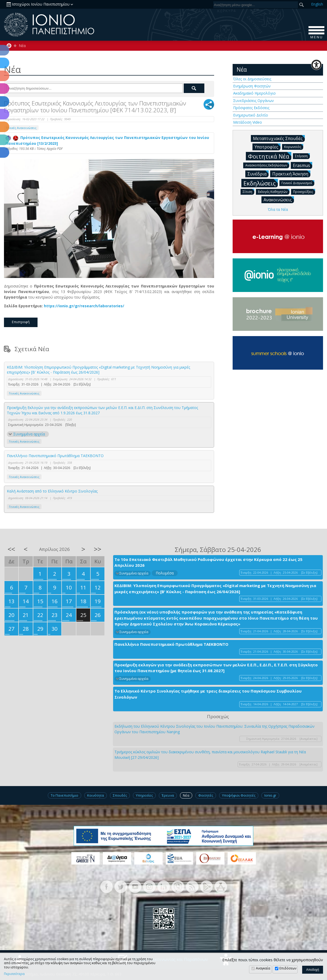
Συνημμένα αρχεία (29, 434)
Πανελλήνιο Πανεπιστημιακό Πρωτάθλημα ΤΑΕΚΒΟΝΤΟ (55, 456)
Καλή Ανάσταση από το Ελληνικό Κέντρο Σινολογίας (52, 491)
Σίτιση (248, 191)
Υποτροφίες (268, 147)
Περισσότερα (14, 974)
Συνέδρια (258, 174)
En (317, 4)
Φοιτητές (206, 795)
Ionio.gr (270, 795)
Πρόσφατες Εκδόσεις (251, 108)
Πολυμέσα (165, 573)
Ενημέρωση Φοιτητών (252, 86)
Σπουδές (120, 795)
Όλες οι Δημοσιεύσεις (252, 79)
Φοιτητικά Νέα (270, 156)
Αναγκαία (263, 968)
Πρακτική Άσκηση (291, 174)
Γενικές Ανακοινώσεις (21, 128)
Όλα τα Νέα (278, 209)
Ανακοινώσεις (279, 199)
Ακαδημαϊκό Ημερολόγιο (254, 93)
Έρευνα (168, 795)
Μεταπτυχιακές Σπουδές (279, 138)
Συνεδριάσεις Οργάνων (254, 101)
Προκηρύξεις (304, 191)
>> (98, 549)
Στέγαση (302, 156)
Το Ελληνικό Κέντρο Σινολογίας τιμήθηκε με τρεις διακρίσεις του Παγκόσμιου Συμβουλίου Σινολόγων (208, 694)
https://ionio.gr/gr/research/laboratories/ (84, 306)
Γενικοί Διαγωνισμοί (298, 183)
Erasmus (303, 165)
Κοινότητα (96, 795)
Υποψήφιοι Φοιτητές (239, 795)
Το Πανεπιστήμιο (65, 795)
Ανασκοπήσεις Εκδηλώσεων (267, 165)
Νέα (22, 46)
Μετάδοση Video (248, 122)
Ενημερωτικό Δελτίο (251, 115)
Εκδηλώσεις (261, 183)
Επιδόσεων (288, 968)
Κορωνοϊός (294, 147)
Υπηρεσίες (144, 795)
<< (11, 549)
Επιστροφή (21, 322)
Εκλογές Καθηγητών (274, 191)
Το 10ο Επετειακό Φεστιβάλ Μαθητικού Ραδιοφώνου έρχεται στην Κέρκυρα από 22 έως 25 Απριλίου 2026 (208, 562)
